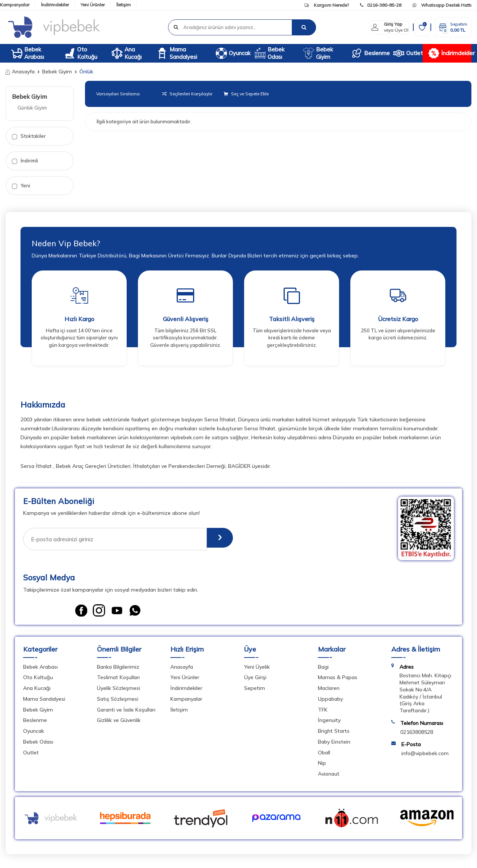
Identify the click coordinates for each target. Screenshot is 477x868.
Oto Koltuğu (81, 53)
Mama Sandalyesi (177, 53)
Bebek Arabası (28, 53)
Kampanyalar (15, 5)
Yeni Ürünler (93, 5)
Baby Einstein (334, 744)
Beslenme (369, 53)
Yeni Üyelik (257, 669)
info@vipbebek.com (425, 756)
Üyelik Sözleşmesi (119, 691)
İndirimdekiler (55, 5)
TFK (323, 712)
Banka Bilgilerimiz (118, 669)
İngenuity (329, 723)
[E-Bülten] (215, 539)
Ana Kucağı (127, 53)
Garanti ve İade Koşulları (126, 712)
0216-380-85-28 (381, 5)
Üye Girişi (255, 680)
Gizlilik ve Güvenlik (119, 723)
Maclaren (329, 691)
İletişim (124, 5)
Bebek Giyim (318, 53)
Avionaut (329, 776)
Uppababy (330, 701)
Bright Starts (334, 734)
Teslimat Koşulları (118, 680)
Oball (324, 755)
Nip (322, 766)
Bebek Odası (269, 53)
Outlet (408, 53)
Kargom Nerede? (327, 5)
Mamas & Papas (338, 680)
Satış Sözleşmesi (118, 701)
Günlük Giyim (32, 108)
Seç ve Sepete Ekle (246, 94)
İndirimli (25, 161)
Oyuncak (232, 53)
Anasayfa (20, 72)
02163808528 (417, 735)
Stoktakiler (29, 136)
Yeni (21, 186)
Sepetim (255, 691)
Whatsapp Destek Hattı (442, 5)
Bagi (323, 669)
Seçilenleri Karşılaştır (187, 94)
